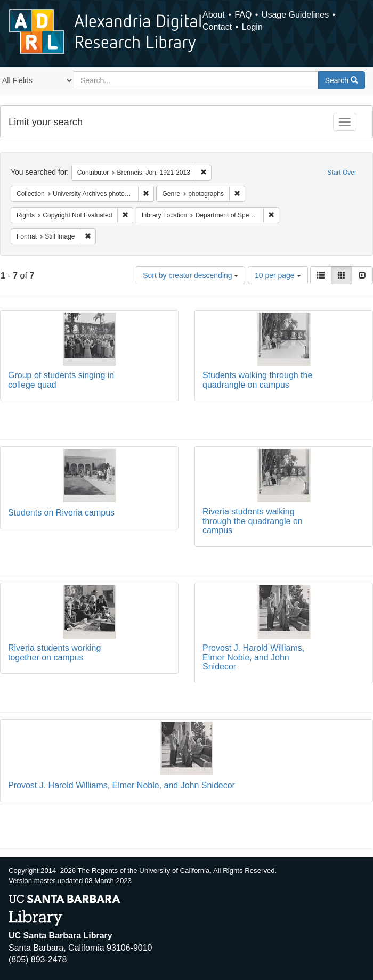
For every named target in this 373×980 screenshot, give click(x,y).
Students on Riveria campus (61, 513)
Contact (217, 27)
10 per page (278, 275)
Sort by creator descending (190, 275)
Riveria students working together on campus (54, 653)
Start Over (342, 173)
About (214, 15)
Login (252, 27)
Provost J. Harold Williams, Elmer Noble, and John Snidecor (253, 657)
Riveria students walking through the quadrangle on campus (253, 521)
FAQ (243, 15)
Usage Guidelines (295, 15)
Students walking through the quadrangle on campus (257, 380)
